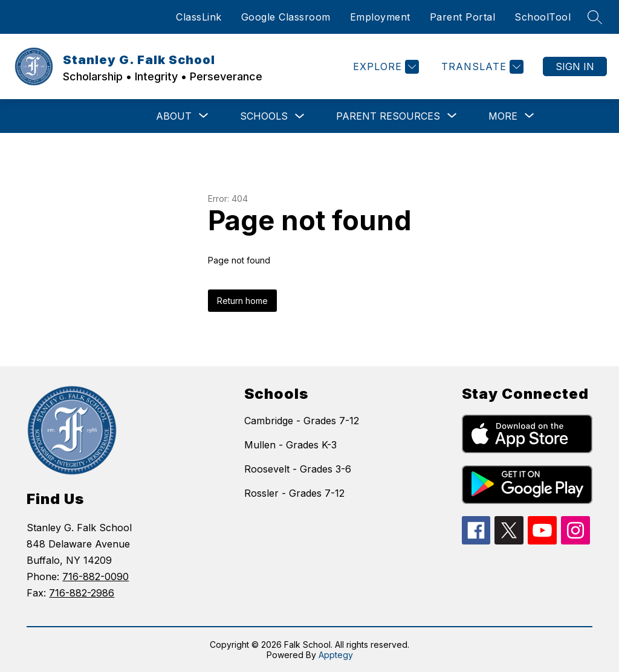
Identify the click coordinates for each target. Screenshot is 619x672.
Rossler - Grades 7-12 (294, 493)
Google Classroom (286, 17)
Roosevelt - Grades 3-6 (298, 469)
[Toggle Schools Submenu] (300, 116)
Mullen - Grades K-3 (290, 445)
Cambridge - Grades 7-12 (302, 421)
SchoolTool (543, 17)
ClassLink (199, 17)
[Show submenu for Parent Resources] (388, 116)
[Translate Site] (481, 67)
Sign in (575, 66)
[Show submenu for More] (503, 116)
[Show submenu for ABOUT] (174, 116)
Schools (264, 116)
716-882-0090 (96, 577)
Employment (380, 17)
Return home (242, 301)
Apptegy (336, 655)
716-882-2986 (82, 593)
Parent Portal (463, 17)
